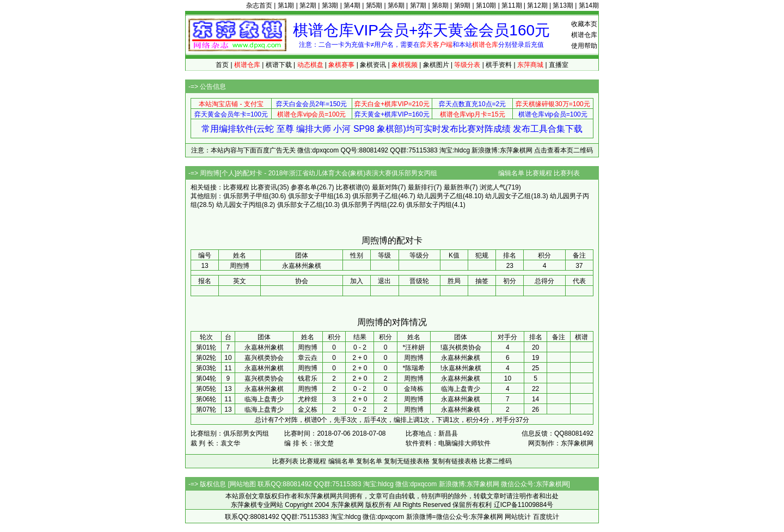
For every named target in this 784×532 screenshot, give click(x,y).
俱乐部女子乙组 (300, 205)
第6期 (396, 5)
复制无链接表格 (407, 461)
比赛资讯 (264, 187)
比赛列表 (567, 173)
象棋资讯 (373, 65)
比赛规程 (539, 173)
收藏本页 (584, 24)
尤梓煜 (308, 399)
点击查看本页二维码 (563, 150)
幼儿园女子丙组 (239, 205)
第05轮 (206, 389)
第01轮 (206, 347)
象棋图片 (436, 65)
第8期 (440, 5)
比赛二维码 (495, 461)
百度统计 (546, 517)
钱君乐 (308, 378)
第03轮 (206, 368)
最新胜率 (457, 187)
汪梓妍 (415, 347)
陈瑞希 (415, 368)
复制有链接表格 (455, 461)
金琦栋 (414, 389)
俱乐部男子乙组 (375, 196)
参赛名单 (304, 187)
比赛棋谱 (349, 187)
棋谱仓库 (584, 35)
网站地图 (243, 484)
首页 (222, 65)
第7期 (418, 5)
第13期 (563, 5)
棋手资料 (499, 65)
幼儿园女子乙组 (508, 196)
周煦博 (308, 347)
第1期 (286, 5)
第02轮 (206, 358)
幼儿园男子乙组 (440, 196)
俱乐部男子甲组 (246, 196)
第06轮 (206, 399)
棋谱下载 (279, 65)
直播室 (559, 65)
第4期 (352, 5)
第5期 (374, 5)
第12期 (537, 5)
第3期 (330, 5)
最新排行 (421, 187)
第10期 (486, 5)
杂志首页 (259, 5)
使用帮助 (584, 46)
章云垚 (308, 358)
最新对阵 (385, 187)
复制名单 (369, 461)
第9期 (463, 5)
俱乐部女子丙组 (429, 205)
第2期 (308, 5)
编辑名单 (511, 173)
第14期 (589, 5)
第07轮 (206, 409)
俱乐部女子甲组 (311, 196)
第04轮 (206, 378)
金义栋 (308, 409)
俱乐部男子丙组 (364, 205)
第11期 (512, 5)
